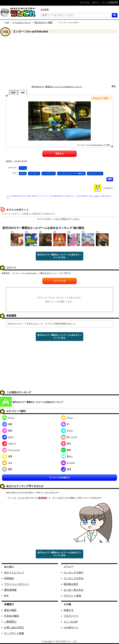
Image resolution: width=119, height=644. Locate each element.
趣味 (66, 450)
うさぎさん (108, 188)
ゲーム (23, 168)
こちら (96, 196)
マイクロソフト (95, 174)
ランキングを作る (74, 578)
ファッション (11, 450)
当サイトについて (14, 573)
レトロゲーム (49, 174)
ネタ (7, 463)
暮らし (67, 456)
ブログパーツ (71, 616)
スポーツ (9, 443)
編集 (110, 179)
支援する (69, 610)
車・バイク (69, 437)
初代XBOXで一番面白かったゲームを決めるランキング (57, 87)
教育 (7, 469)
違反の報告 (10, 610)
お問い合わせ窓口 (14, 627)
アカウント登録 (72, 596)
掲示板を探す (71, 584)
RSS (6, 596)
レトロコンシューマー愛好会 (71, 174)
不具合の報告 (12, 616)
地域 (66, 469)
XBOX (23, 174)
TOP (7, 22)
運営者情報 (10, 590)
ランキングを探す (74, 573)
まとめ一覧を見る (74, 590)
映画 (7, 430)
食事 (7, 456)
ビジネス (68, 463)
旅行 (66, 443)
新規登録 (42, 498)
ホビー (8, 437)
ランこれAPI (71, 622)
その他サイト (71, 627)
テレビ (67, 430)
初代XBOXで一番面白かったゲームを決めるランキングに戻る (60, 256)
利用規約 (9, 578)
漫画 (7, 424)
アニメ (67, 418)
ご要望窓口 (10, 622)
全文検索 (45, 9)
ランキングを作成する (59, 478)
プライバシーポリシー (17, 584)
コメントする (59, 281)
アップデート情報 (14, 633)
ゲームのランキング (22, 22)
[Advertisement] (59, 59)
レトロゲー (34, 174)
